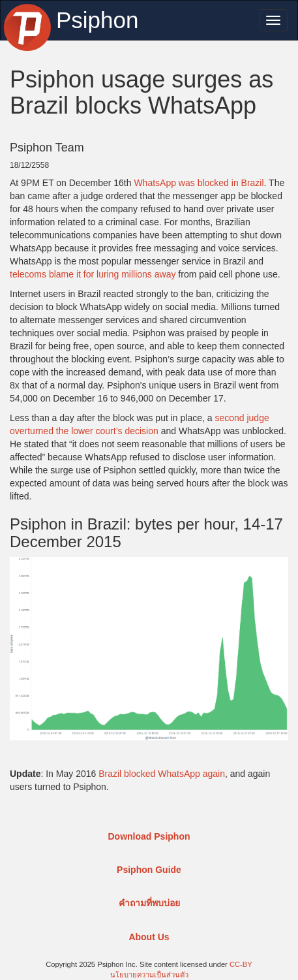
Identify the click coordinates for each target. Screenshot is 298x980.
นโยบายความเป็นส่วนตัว (149, 975)
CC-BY (241, 964)
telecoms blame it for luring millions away (93, 274)
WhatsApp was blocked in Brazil (199, 183)
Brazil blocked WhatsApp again (162, 774)
